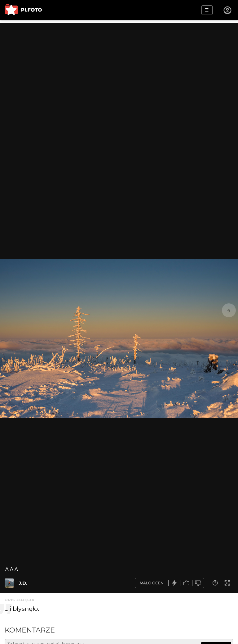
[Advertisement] (119, 67)
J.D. (23, 583)
